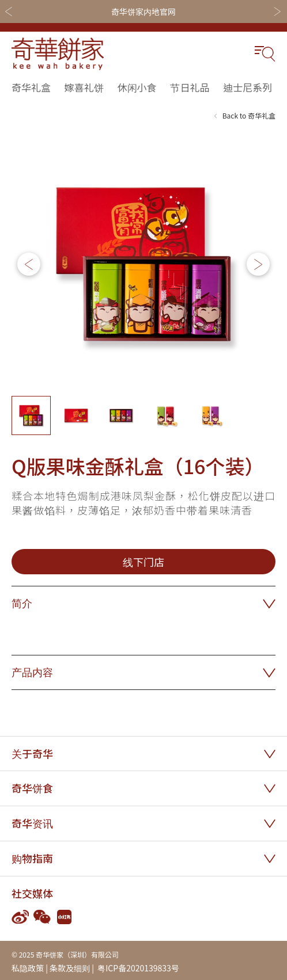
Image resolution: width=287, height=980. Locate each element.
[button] (258, 264)
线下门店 (143, 562)
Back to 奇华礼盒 (249, 115)
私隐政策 (28, 968)
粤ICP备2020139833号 (137, 968)
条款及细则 (70, 968)
